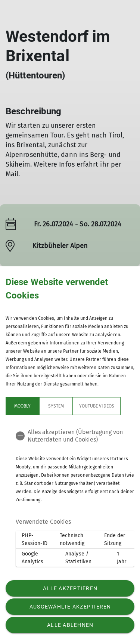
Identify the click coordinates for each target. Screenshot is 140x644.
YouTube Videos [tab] (97, 406)
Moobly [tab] (22, 406)
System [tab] (56, 406)
